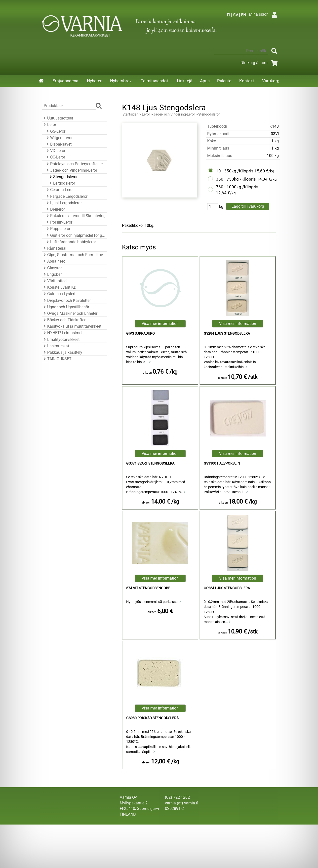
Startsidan (131, 114)
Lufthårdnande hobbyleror (71, 242)
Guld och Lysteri (59, 294)
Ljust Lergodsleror (63, 203)
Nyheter (94, 81)
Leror (49, 125)
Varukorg (271, 81)
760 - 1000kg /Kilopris (237, 187)
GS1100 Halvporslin (222, 463)
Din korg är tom (260, 63)
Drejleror (55, 209)
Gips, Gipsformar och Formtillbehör (74, 255)
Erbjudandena (65, 81)
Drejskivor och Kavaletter (66, 300)
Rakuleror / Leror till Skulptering (75, 216)
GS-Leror (55, 131)
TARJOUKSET (57, 359)
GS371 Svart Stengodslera (150, 463)
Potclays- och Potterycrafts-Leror (75, 164)
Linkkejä (185, 81)
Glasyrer (52, 268)
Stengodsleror (63, 177)
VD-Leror (55, 151)
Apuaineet (54, 261)
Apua (205, 81)
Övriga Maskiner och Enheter (70, 313)
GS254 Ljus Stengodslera (227, 588)
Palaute (224, 81)
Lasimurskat (56, 346)
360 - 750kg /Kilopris (236, 179)
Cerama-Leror (60, 190)
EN (243, 15)
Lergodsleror (62, 183)
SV (236, 15)
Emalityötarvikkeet (61, 339)
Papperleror (58, 229)
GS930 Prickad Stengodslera (152, 718)
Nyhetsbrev (121, 81)
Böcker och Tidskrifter (64, 320)
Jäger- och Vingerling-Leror (71, 170)
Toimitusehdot (155, 81)
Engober (52, 274)
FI (228, 15)
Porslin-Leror (59, 222)
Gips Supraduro (140, 334)
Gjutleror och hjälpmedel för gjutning (75, 235)
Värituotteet (55, 281)
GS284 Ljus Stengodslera (227, 334)
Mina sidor (264, 14)
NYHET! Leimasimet (62, 333)
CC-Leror (55, 157)
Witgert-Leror (59, 138)
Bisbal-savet (58, 144)
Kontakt (247, 81)
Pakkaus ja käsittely (62, 352)
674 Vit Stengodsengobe (148, 588)
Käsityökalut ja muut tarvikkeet (72, 326)
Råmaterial (54, 248)
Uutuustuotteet (58, 118)
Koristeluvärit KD (59, 287)
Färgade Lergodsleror (66, 196)
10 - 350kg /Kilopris (235, 171)
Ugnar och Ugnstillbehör (66, 307)
